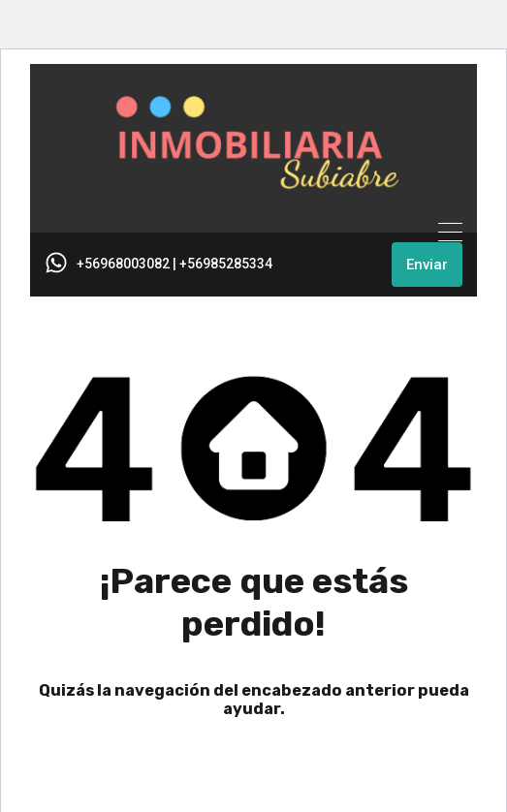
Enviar (427, 265)
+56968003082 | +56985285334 (174, 264)
